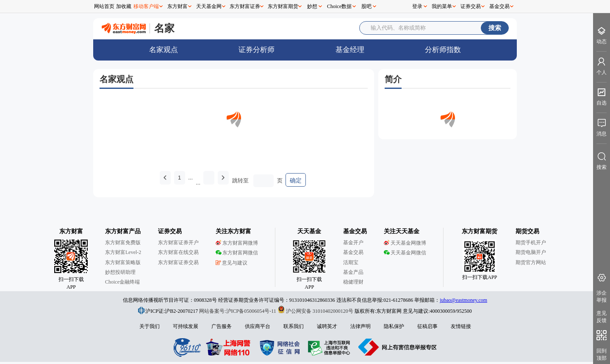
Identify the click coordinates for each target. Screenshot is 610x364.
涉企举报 (602, 296)
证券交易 (471, 6)
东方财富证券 (245, 6)
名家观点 (164, 50)
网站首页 (104, 6)
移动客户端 (146, 6)
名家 (164, 28)
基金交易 (499, 6)
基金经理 (350, 50)
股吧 (366, 6)
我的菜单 (442, 6)
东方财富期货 (283, 6)
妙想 (312, 6)
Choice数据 (339, 6)
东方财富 (177, 6)
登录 (417, 6)
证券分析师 (256, 50)
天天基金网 (209, 6)
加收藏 (124, 6)
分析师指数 (443, 50)
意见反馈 (602, 317)
